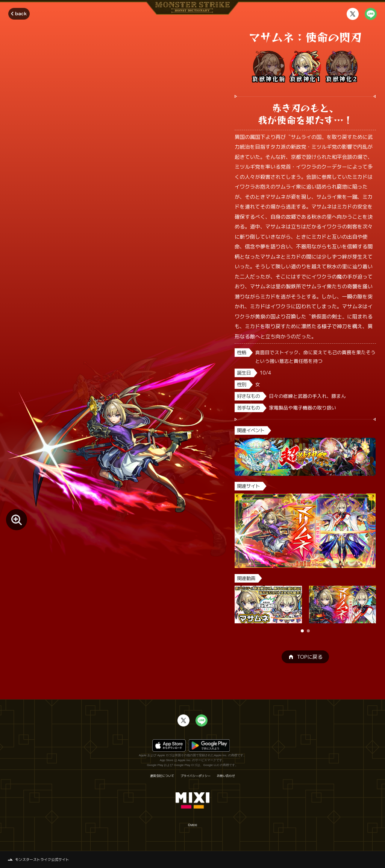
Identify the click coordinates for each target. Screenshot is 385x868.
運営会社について (162, 776)
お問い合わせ (226, 776)
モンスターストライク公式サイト (42, 860)
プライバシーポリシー (196, 776)
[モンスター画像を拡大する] (17, 519)
